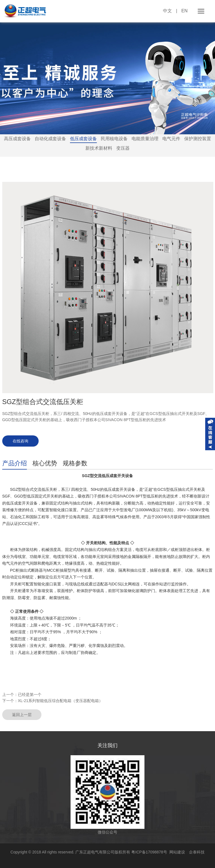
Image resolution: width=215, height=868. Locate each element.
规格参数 (75, 463)
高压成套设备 (17, 139)
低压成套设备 (83, 139)
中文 (167, 11)
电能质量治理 (145, 139)
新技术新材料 (99, 148)
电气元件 (171, 139)
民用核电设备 (114, 139)
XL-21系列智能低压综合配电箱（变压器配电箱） (60, 701)
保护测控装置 (198, 139)
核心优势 (45, 463)
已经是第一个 (30, 695)
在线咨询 (20, 441)
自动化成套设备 (50, 139)
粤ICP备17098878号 (150, 852)
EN (184, 11)
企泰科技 (197, 852)
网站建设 (177, 852)
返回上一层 (22, 715)
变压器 (123, 148)
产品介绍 (15, 463)
